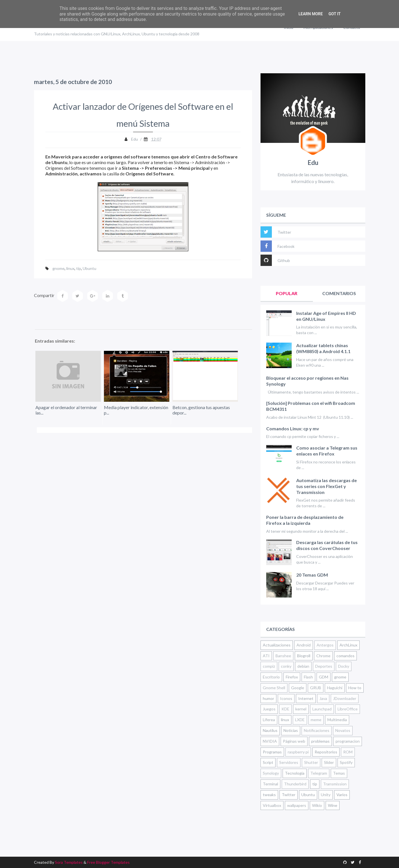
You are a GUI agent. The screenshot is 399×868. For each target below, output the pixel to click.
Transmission (335, 784)
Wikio (317, 805)
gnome (58, 268)
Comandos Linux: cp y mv (293, 428)
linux (70, 268)
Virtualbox (272, 805)
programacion (348, 741)
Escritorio (271, 677)
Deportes (324, 666)
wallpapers (297, 805)
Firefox (292, 677)
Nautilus (270, 730)
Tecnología (295, 773)
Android (304, 645)
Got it (335, 14)
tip (79, 268)
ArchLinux (348, 645)
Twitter (276, 232)
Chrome (323, 656)
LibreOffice (348, 709)
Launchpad (322, 709)
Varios (342, 795)
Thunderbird (295, 784)
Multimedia (337, 720)
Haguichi (335, 688)
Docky (344, 666)
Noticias (291, 730)
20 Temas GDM (312, 575)
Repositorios (326, 752)
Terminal (270, 784)
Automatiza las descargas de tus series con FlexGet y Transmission (327, 486)
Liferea (269, 720)
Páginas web (294, 741)
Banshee (283, 656)
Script (268, 762)
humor (268, 698)
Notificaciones (317, 730)
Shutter (311, 762)
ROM (348, 752)
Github (275, 260)
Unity (326, 795)
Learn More (311, 14)
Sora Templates (69, 862)
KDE (285, 709)
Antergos (325, 645)
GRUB (316, 688)
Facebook (278, 246)
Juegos (269, 709)
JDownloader (345, 698)
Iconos (286, 698)
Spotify (346, 762)
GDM (324, 677)
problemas (320, 741)
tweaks (269, 795)
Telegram (319, 773)
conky (286, 666)
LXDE (300, 720)
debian (303, 666)
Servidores (289, 762)
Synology (271, 773)
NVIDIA (270, 741)
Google (298, 688)
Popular (287, 293)
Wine (333, 805)
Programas (272, 752)
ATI (266, 656)
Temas (339, 773)
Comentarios (339, 293)
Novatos (343, 730)
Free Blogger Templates (108, 862)
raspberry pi (298, 752)
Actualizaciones (277, 645)
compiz (269, 666)
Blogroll (304, 656)
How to (355, 688)
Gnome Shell (274, 688)
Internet (306, 698)
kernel (301, 709)
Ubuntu (89, 268)
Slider (329, 762)
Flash (308, 677)
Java (323, 698)
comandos (345, 656)
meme (316, 720)
